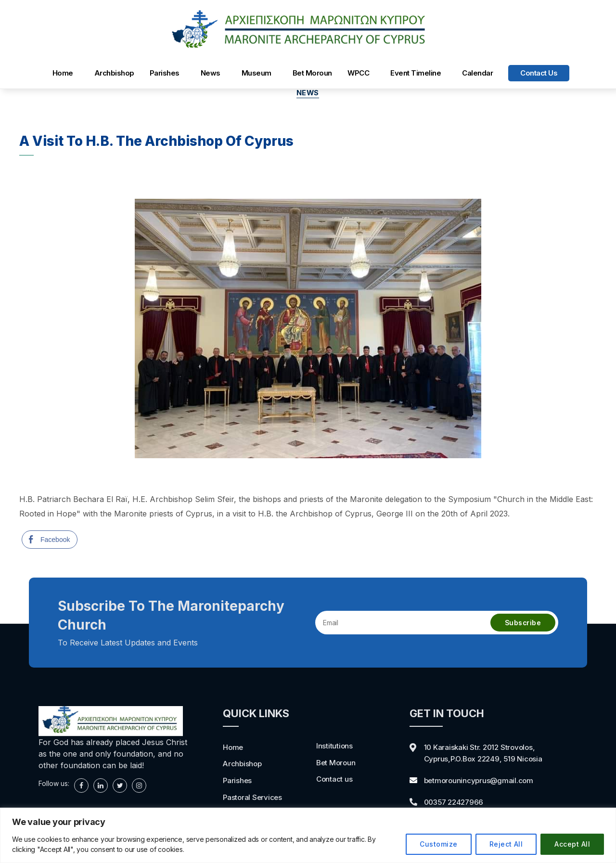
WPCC (358, 73)
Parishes (165, 73)
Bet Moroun (312, 73)
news (308, 93)
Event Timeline (416, 73)
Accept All (572, 844)
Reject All (506, 844)
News (211, 73)
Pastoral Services (253, 797)
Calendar (477, 73)
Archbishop (114, 73)
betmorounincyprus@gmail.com (481, 780)
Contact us (539, 73)
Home (63, 73)
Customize (438, 844)
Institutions (335, 746)
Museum (257, 73)
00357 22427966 (456, 801)
